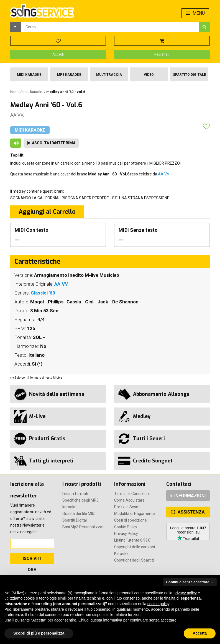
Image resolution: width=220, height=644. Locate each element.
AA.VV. (17, 115)
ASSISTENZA (188, 512)
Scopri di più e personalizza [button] (39, 633)
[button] (16, 27)
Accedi (58, 54)
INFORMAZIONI (188, 496)
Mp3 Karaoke (69, 75)
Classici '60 (43, 293)
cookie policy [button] (158, 604)
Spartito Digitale (189, 75)
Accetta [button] (200, 633)
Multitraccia (109, 75)
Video (149, 75)
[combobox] (110, 27)
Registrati (162, 54)
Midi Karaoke (29, 75)
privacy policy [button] (185, 593)
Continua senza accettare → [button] (190, 582)
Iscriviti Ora (32, 560)
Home (15, 92)
